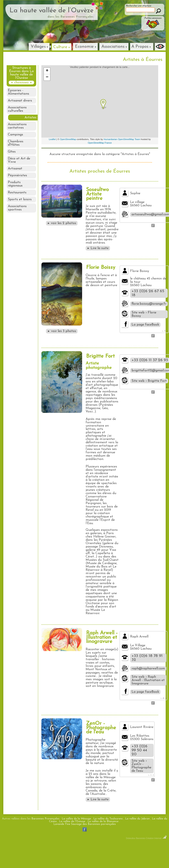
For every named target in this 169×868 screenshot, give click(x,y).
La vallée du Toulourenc (108, 819)
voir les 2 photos (62, 223)
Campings (15, 135)
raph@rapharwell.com (148, 669)
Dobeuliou (131, 838)
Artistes (30, 118)
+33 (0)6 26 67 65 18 (148, 293)
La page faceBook (145, 325)
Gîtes (12, 152)
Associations (113, 47)
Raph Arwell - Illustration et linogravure (102, 637)
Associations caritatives (17, 126)
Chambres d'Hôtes (16, 143)
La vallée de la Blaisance (103, 821)
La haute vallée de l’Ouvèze (52, 11)
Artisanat (15, 169)
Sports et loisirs (20, 200)
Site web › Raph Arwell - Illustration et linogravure (148, 680)
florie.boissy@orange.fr (149, 304)
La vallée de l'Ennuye (72, 821)
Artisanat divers (20, 101)
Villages (38, 47)
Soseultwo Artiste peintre (97, 194)
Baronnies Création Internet (151, 838)
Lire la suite (98, 248)
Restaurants (17, 193)
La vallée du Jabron (137, 819)
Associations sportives (17, 208)
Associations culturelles (17, 109)
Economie (84, 47)
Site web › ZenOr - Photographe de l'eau (141, 766)
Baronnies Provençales (45, 819)
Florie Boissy (101, 267)
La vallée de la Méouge (76, 819)
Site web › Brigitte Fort (149, 381)
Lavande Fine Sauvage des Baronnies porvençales (85, 824)
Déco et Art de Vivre (19, 160)
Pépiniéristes (17, 176)
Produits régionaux (15, 184)
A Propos (140, 47)
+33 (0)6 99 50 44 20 (139, 750)
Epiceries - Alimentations (19, 92)
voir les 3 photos (62, 331)
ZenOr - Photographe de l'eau (101, 728)
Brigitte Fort (100, 356)
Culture (60, 47)
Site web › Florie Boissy (144, 314)
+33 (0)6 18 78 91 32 (147, 658)
